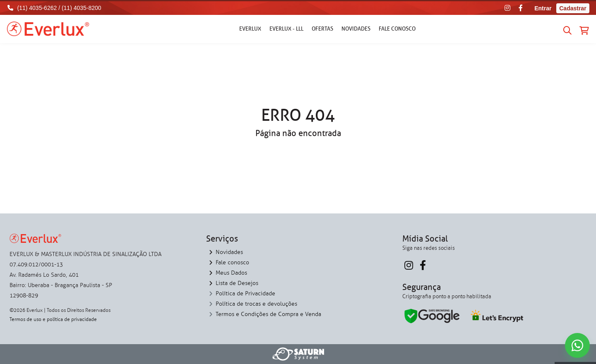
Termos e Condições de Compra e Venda (268, 314)
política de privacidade (72, 319)
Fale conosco (397, 29)
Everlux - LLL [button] (286, 29)
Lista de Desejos (237, 283)
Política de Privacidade (245, 293)
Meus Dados (231, 273)
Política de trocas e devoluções (256, 304)
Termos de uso (25, 319)
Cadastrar (573, 8)
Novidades (356, 29)
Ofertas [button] (322, 29)
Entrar (543, 8)
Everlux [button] (250, 29)
